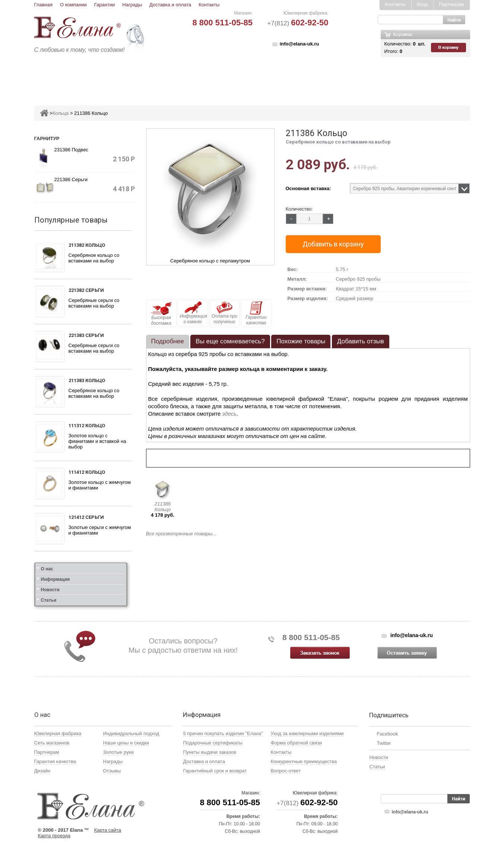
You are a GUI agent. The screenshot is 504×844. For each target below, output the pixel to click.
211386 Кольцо (163, 507)
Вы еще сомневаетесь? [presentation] (230, 341)
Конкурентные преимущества (304, 761)
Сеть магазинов (52, 743)
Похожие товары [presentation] (301, 341)
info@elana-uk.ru (299, 44)
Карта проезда (54, 836)
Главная (43, 5)
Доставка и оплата (170, 5)
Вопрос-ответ (286, 771)
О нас (47, 569)
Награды (132, 5)
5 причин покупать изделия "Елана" (223, 733)
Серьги (162, 77)
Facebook (387, 734)
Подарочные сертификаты (213, 743)
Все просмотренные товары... (181, 534)
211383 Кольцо (87, 380)
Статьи (49, 600)
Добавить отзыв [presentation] (361, 341)
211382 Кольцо (87, 245)
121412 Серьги (86, 517)
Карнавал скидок (392, 77)
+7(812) (298, 23)
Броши (229, 77)
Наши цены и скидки (126, 743)
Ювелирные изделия (78, 77)
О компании (73, 5)
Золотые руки (118, 752)
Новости (50, 590)
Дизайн (42, 771)
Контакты (209, 5)
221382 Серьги (86, 290)
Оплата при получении (224, 313)
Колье (257, 77)
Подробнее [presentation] (168, 341)
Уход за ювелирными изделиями (307, 733)
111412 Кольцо (87, 472)
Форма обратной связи (296, 743)
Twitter (384, 743)
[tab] (168, 341)
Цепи (349, 77)
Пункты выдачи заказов (209, 752)
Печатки (289, 77)
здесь (230, 414)
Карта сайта (108, 830)
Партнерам (451, 4)
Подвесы (195, 77)
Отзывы (112, 771)
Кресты (321, 77)
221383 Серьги (86, 335)
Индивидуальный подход (131, 733)
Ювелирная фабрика (58, 733)
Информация (56, 579)
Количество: (299, 209)
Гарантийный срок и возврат (215, 771)
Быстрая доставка (161, 314)
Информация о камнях (194, 313)
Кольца (130, 77)
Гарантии (105, 5)
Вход (422, 4)
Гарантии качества (256, 313)
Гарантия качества (55, 761)
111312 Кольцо (87, 426)
